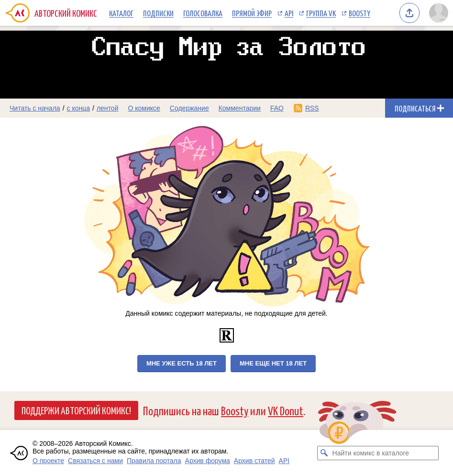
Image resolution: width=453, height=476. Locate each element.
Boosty (359, 13)
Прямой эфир (252, 13)
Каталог (121, 13)
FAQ (277, 108)
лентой (108, 108)
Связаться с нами (95, 461)
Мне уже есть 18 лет (182, 363)
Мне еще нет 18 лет (273, 363)
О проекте (48, 461)
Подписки (158, 13)
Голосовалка (203, 13)
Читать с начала (35, 108)
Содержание (189, 108)
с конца (79, 108)
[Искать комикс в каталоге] (324, 453)
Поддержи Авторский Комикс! (76, 410)
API (289, 13)
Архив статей (254, 461)
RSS (312, 108)
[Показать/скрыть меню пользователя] (439, 13)
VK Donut (286, 410)
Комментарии (240, 108)
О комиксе (144, 108)
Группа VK (321, 13)
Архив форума (208, 461)
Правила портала (154, 461)
